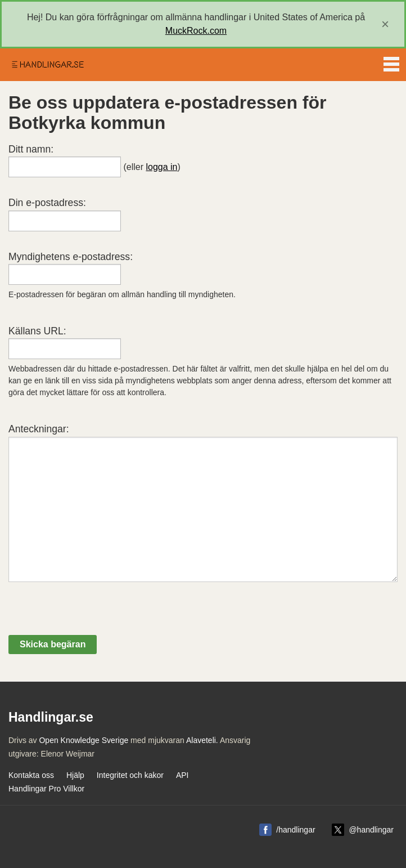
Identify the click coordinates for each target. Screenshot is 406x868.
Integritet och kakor (130, 775)
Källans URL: (37, 331)
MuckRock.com (196, 31)
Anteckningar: (39, 429)
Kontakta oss (31, 775)
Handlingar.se (47, 65)
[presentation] (94, 613)
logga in (161, 167)
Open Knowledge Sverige (84, 740)
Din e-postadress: (47, 203)
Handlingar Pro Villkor (46, 789)
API (182, 775)
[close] (385, 24)
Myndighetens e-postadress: (71, 257)
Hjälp (75, 775)
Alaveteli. (202, 740)
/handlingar (296, 830)
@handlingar (371, 830)
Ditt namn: (31, 149)
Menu (391, 62)
